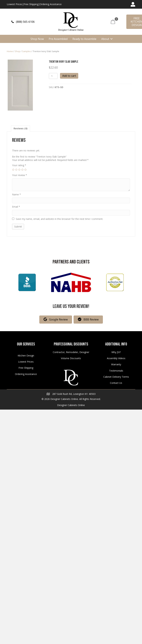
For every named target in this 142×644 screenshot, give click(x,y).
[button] (23, 22)
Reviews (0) (21, 128)
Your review (20, 175)
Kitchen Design (26, 356)
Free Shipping (31, 4)
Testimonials (116, 371)
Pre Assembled (58, 39)
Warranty (116, 364)
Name (16, 194)
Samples (26, 51)
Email (16, 207)
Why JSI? (116, 352)
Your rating (19, 165)
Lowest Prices (15, 4)
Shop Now (37, 39)
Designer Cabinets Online (71, 405)
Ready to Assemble (84, 39)
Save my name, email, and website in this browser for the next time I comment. (59, 219)
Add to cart (69, 76)
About (105, 39)
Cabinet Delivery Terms (116, 377)
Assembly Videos (116, 358)
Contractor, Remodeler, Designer (71, 352)
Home (10, 51)
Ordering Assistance (51, 4)
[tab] (21, 128)
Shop (17, 51)
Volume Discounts (71, 358)
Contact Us (116, 383)
